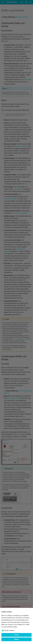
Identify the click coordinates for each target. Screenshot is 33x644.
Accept (16, 635)
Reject (16, 639)
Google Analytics (9, 630)
